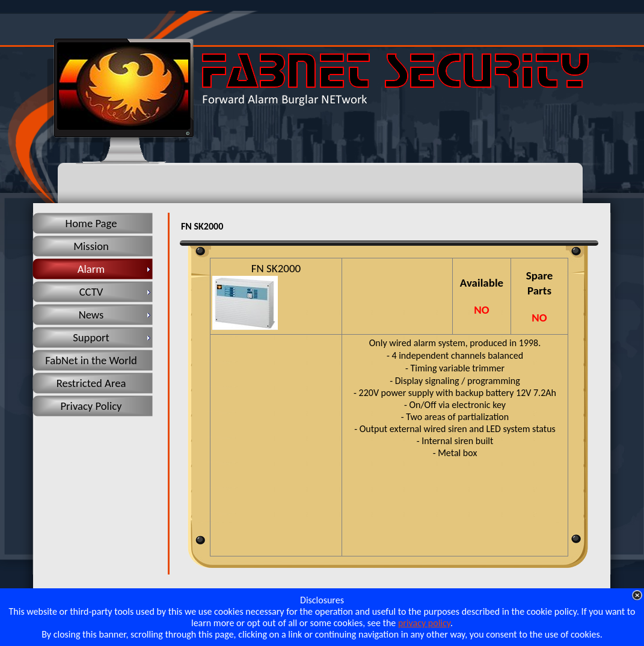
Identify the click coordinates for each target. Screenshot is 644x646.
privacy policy (424, 623)
